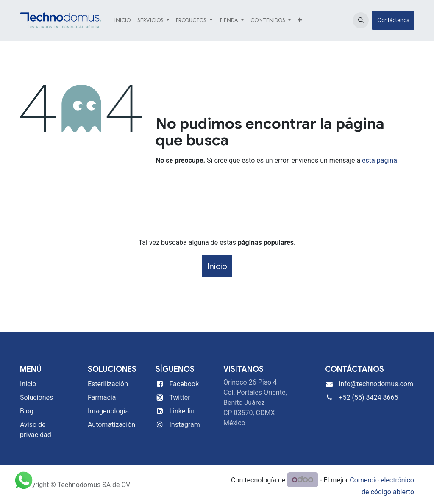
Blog (27, 411)
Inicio (217, 266)
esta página (380, 160)
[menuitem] (122, 20)
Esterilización (108, 384)
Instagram (185, 425)
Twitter (179, 397)
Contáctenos (393, 20)
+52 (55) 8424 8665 (368, 397)
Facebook (184, 384)
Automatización (111, 425)
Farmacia (102, 397)
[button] (361, 20)
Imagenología (108, 411)
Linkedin (182, 411)
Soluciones (36, 397)
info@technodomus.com (376, 384)
